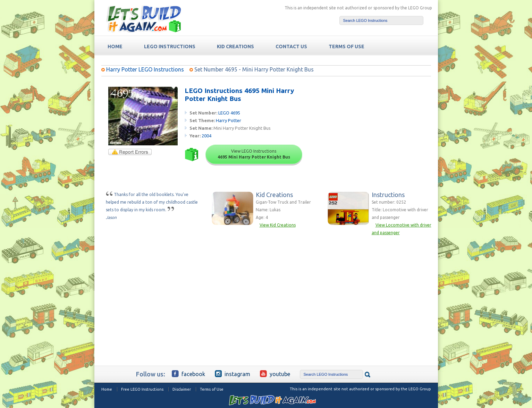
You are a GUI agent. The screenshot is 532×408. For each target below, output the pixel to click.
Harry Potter (229, 120)
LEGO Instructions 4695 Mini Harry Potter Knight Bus (239, 95)
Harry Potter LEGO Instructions (145, 69)
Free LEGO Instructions (142, 389)
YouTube (275, 374)
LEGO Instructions (170, 46)
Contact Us (291, 46)
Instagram (233, 374)
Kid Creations (235, 46)
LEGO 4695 (229, 113)
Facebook (188, 374)
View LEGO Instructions (254, 154)
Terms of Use (212, 389)
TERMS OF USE (347, 46)
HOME (115, 46)
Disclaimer (182, 389)
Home (107, 389)
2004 (206, 136)
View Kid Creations (278, 225)
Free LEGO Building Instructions (144, 19)
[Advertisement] (378, 130)
